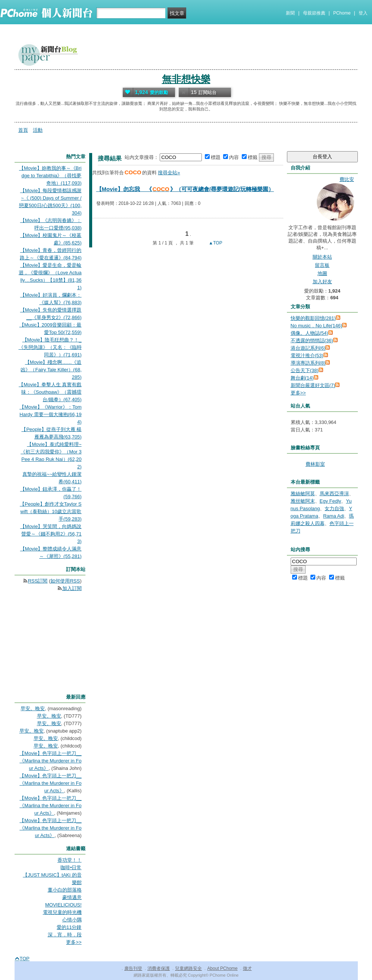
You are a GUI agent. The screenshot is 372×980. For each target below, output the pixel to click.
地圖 (322, 273)
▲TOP (215, 243)
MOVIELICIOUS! (63, 905)
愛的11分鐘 (69, 927)
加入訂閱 (72, 588)
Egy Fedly (331, 501)
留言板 (322, 265)
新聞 (290, 13)
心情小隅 (72, 920)
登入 (363, 13)
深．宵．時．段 (65, 935)
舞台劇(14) (302, 378)
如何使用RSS (65, 581)
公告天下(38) (305, 370)
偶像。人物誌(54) (310, 333)
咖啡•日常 (71, 867)
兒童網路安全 (188, 968)
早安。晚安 (33, 709)
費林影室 (315, 464)
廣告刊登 (133, 968)
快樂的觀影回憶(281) (313, 318)
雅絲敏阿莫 (303, 494)
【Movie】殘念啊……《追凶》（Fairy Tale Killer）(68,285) (51, 370)
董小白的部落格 (65, 890)
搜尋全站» (169, 173)
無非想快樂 (186, 79)
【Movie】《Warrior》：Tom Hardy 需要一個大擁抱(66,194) (50, 414)
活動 (38, 130)
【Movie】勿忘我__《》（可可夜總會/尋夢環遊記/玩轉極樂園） (185, 189)
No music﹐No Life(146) (317, 326)
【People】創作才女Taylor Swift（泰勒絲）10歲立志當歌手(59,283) (51, 511)
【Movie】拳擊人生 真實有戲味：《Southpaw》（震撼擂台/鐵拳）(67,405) (50, 392)
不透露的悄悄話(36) (312, 341)
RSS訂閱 (38, 581)
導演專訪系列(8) (308, 363)
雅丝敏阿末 (303, 501)
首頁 (23, 130)
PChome (342, 13)
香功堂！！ (70, 860)
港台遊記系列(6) (308, 348)
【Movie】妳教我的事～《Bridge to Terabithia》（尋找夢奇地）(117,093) (50, 176)
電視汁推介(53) (307, 355)
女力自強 (334, 508)
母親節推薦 (314, 13)
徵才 (247, 968)
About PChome (222, 968)
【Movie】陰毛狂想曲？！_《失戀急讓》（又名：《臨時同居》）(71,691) (50, 347)
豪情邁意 (72, 897)
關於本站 (322, 257)
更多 (298, 393)
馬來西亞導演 (334, 494)
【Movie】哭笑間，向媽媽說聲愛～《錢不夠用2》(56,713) (51, 534)
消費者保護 (159, 968)
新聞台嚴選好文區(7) (313, 385)
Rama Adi (334, 516)
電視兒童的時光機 (62, 912)
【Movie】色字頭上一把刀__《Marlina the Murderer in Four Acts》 (50, 761)
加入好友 (322, 282)
